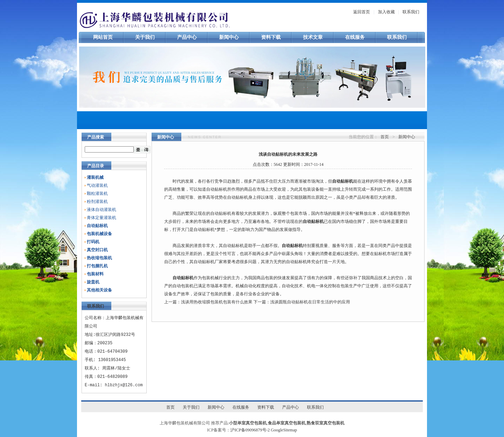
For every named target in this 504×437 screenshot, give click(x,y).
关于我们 (145, 37)
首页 (385, 137)
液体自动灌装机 (101, 210)
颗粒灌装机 (97, 193)
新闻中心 (229, 37)
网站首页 (103, 37)
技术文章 (313, 37)
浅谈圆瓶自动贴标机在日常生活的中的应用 (310, 302)
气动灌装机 (97, 185)
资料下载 (271, 37)
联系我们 (411, 12)
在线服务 (355, 37)
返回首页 (362, 12)
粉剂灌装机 (97, 202)
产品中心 (187, 37)
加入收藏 (386, 12)
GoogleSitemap (284, 430)
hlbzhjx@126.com (124, 385)
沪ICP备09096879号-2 (250, 430)
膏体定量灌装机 (101, 218)
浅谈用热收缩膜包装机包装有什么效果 (217, 302)
